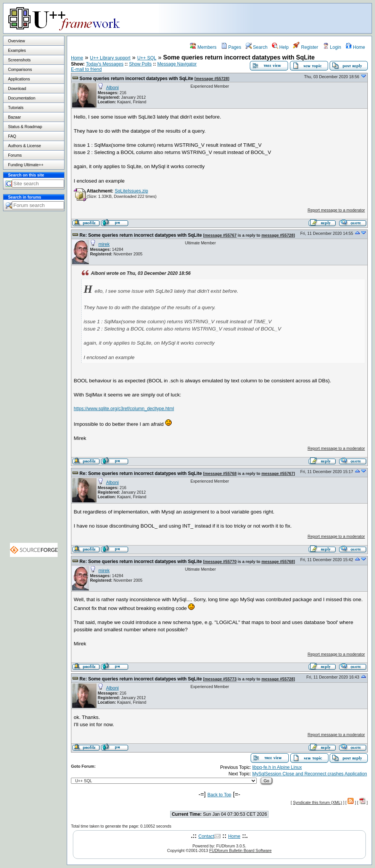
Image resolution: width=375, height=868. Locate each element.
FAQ (12, 136)
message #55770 (220, 562)
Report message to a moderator (336, 210)
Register (306, 47)
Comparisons (20, 69)
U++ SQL (147, 58)
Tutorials (16, 107)
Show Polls (140, 64)
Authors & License (24, 146)
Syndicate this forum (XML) (318, 802)
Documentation (22, 98)
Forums (15, 155)
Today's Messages (105, 64)
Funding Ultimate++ (26, 165)
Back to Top (219, 795)
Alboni (112, 88)
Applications (19, 79)
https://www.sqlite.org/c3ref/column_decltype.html (124, 409)
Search (257, 47)
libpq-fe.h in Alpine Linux (277, 767)
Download (17, 88)
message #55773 (220, 679)
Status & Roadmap (25, 127)
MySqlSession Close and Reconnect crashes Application (310, 774)
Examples (17, 50)
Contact (206, 836)
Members (203, 47)
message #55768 (220, 473)
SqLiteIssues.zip (131, 191)
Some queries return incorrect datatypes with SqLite (136, 79)
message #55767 (220, 235)
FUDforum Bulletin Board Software (240, 850)
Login (332, 47)
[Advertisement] (276, 18)
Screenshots (19, 60)
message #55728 (212, 79)
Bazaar (14, 117)
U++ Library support (110, 58)
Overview (16, 41)
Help (280, 47)
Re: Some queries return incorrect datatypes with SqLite (141, 235)
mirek (104, 244)
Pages (231, 47)
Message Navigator (177, 64)
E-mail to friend (86, 69)
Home (355, 47)
